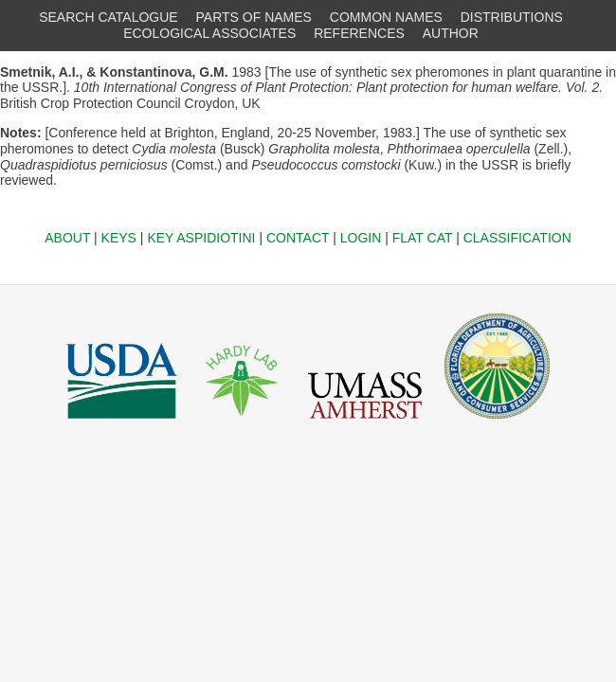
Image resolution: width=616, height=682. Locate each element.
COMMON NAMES (386, 17)
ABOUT (67, 238)
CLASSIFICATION (517, 238)
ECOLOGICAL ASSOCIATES (209, 33)
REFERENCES (359, 33)
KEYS (119, 238)
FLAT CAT (423, 238)
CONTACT (298, 238)
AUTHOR (451, 33)
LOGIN (361, 238)
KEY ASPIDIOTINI (201, 238)
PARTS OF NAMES (254, 17)
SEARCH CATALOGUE (109, 17)
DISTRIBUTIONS (512, 17)
